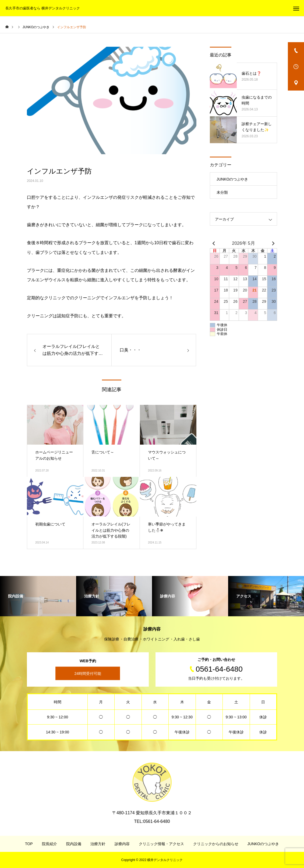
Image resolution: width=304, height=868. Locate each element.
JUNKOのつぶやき (232, 179)
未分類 (222, 192)
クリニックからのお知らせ (216, 844)
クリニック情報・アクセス (161, 844)
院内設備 (74, 844)
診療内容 (122, 844)
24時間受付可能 (88, 673)
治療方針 (98, 844)
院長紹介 (50, 844)
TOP (29, 844)
